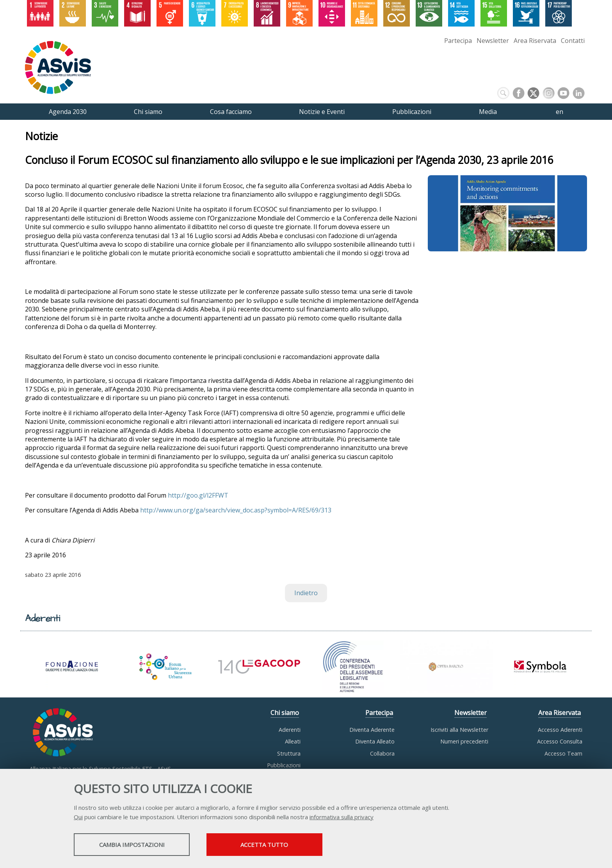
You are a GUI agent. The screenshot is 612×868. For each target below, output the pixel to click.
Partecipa (458, 41)
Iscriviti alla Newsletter (459, 730)
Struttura (289, 753)
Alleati (293, 741)
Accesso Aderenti (560, 730)
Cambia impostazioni (135, 845)
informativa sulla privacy (342, 817)
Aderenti (290, 730)
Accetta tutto (276, 845)
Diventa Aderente (372, 730)
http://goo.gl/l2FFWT (198, 495)
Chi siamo (285, 713)
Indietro (306, 593)
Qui (78, 817)
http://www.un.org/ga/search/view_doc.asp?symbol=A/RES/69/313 (236, 510)
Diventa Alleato (375, 741)
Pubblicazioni (284, 765)
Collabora (382, 753)
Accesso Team (563, 753)
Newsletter (493, 41)
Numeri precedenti (464, 741)
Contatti (573, 41)
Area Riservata (535, 41)
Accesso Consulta (560, 741)
